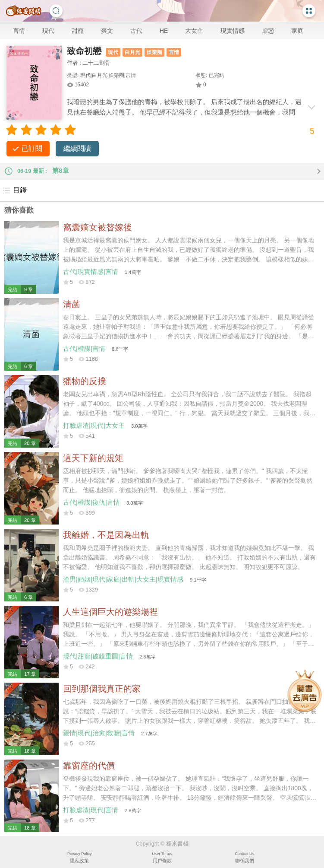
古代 (136, 31)
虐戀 (268, 31)
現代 (48, 31)
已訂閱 (32, 148)
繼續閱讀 (77, 148)
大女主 (194, 31)
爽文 (107, 31)
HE (164, 31)
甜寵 (78, 31)
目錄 (14, 191)
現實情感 (233, 31)
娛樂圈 (154, 52)
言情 (19, 31)
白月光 (132, 52)
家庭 (297, 31)
